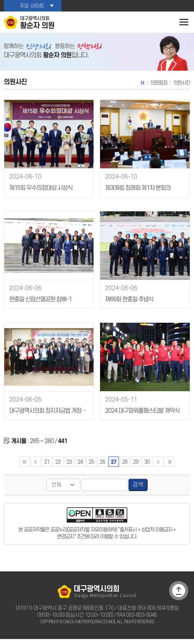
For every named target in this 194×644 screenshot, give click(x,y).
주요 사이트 (32, 6)
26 (102, 467)
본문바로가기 (0, 0)
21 (47, 467)
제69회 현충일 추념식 (129, 305)
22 (58, 467)
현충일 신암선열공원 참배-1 (39, 305)
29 (135, 467)
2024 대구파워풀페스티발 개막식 (141, 416)
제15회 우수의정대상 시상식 (40, 193)
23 (69, 467)
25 (91, 467)
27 (113, 467)
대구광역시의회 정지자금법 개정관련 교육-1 (48, 416)
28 (125, 467)
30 (146, 467)
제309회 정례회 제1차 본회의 (137, 193)
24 (80, 467)
